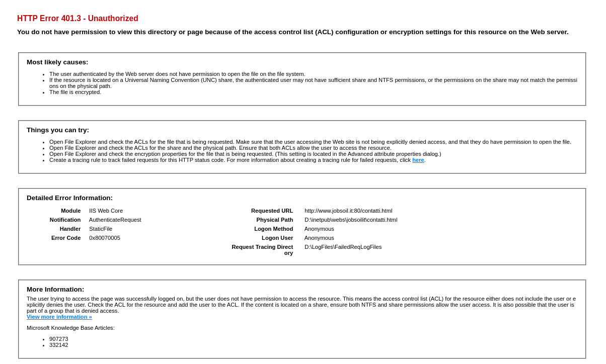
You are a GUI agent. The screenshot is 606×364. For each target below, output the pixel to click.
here (418, 160)
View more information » (59, 317)
